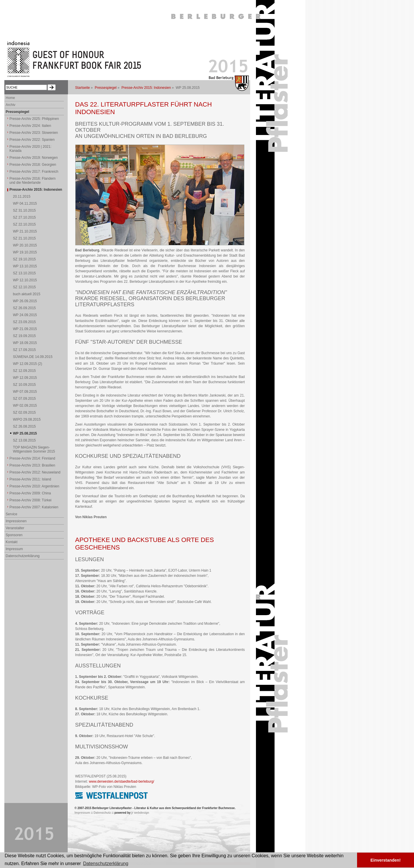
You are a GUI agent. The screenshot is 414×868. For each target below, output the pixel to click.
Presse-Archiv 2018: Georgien (33, 165)
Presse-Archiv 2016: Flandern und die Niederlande (33, 181)
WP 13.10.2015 (25, 266)
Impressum (14, 549)
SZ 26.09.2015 (25, 308)
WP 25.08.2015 (25, 433)
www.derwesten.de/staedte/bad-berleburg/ (122, 781)
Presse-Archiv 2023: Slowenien (34, 133)
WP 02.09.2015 (25, 406)
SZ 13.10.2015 (25, 273)
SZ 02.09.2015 (25, 413)
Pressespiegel (106, 88)
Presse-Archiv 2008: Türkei (31, 500)
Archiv (11, 105)
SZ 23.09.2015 (25, 322)
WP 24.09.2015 (25, 315)
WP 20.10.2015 (25, 245)
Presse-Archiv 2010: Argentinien (34, 486)
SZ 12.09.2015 (25, 371)
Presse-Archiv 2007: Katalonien (34, 507)
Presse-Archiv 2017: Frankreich (34, 172)
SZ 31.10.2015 (25, 210)
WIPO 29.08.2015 (27, 419)
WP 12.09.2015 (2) (28, 364)
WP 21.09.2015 (25, 329)
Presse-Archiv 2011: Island (30, 479)
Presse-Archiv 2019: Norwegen (34, 158)
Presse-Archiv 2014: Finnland (32, 458)
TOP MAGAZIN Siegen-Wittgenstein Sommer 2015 (34, 449)
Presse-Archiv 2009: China (30, 493)
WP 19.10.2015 (25, 252)
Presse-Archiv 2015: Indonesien (146, 88)
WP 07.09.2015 (25, 392)
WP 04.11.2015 (25, 204)
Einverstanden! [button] (386, 860)
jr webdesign (140, 813)
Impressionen (16, 521)
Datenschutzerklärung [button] (106, 864)
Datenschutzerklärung (23, 556)
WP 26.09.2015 (25, 301)
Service (12, 514)
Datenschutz (102, 813)
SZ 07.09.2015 (25, 399)
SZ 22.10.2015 (25, 224)
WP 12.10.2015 (25, 280)
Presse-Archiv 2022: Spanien (32, 140)
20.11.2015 (22, 197)
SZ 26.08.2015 (25, 426)
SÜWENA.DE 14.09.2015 (33, 357)
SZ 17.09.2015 (25, 350)
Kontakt (12, 542)
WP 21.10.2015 (25, 231)
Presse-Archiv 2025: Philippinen (34, 119)
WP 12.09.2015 (25, 378)
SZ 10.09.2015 (25, 385)
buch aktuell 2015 (27, 294)
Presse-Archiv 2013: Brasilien (32, 465)
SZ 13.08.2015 (25, 440)
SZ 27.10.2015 (25, 217)
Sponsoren (14, 535)
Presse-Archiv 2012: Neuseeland (35, 472)
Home (10, 98)
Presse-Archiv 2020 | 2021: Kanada (31, 149)
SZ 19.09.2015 (25, 336)
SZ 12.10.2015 (25, 287)
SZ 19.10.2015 (25, 259)
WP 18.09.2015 (25, 343)
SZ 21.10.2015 (25, 238)
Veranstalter (15, 528)
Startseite (83, 88)
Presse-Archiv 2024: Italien (30, 126)
